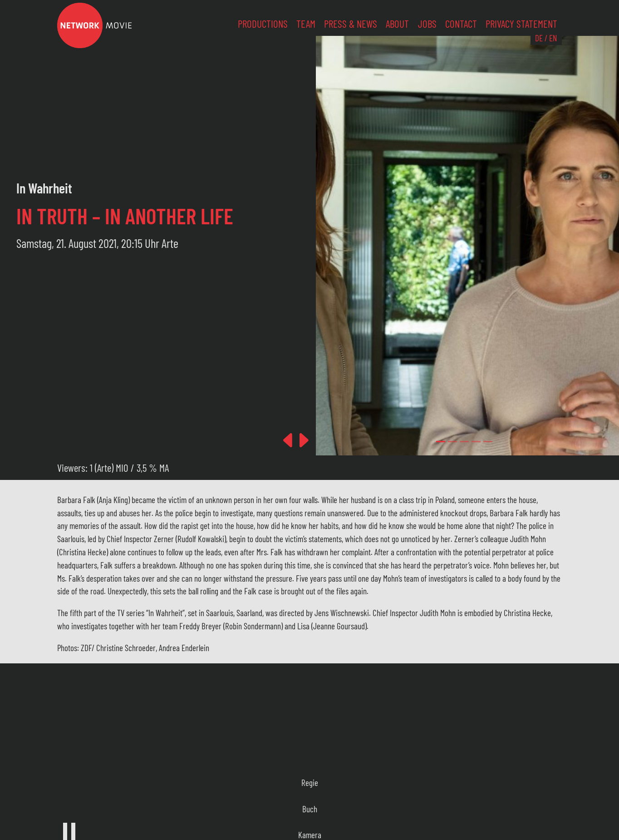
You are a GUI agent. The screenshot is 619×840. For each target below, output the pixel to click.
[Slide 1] (452, 442)
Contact (461, 24)
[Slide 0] (441, 442)
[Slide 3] (476, 442)
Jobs (427, 24)
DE (539, 38)
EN (553, 38)
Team (306, 24)
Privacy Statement (521, 24)
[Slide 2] (464, 442)
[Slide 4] (488, 442)
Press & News (351, 24)
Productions (263, 24)
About (397, 24)
